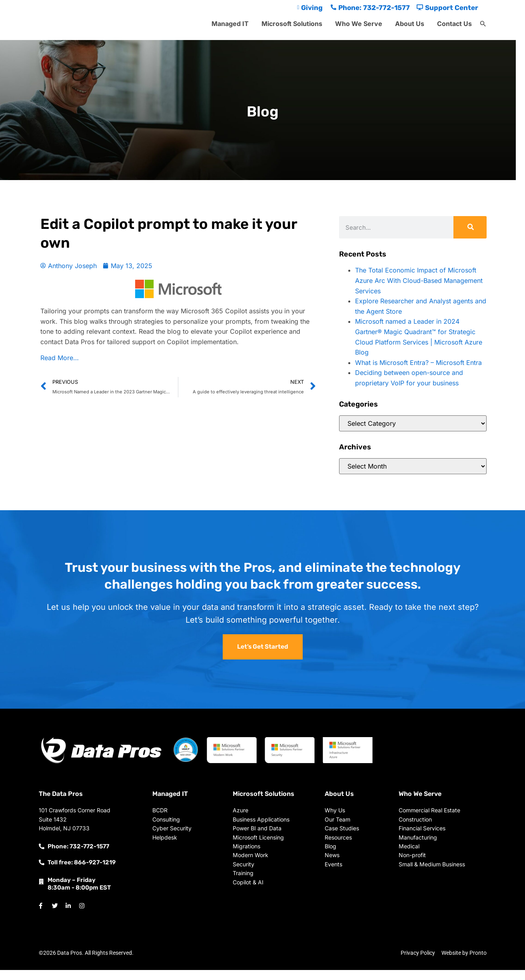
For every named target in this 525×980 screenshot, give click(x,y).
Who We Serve (359, 24)
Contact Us (454, 24)
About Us (410, 24)
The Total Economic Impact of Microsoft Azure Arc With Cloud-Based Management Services (419, 280)
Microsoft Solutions (292, 24)
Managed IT (230, 24)
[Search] (470, 227)
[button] (483, 24)
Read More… (60, 358)
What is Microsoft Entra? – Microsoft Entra (418, 363)
